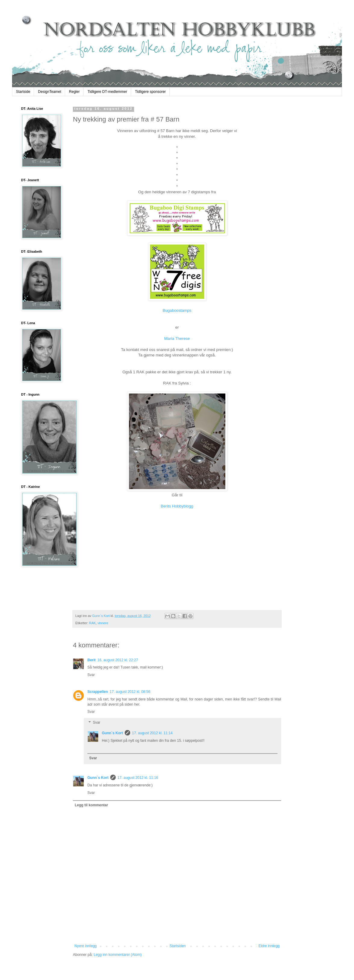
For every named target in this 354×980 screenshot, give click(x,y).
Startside (23, 92)
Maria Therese (177, 338)
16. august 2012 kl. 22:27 (118, 660)
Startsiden (177, 946)
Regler (74, 92)
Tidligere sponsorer (150, 92)
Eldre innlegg (269, 946)
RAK (92, 623)
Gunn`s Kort (112, 733)
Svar (91, 675)
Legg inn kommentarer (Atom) (118, 955)
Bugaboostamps (177, 310)
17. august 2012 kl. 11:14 (152, 733)
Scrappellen (98, 692)
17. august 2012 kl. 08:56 (130, 692)
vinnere (103, 623)
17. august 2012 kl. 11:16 (138, 778)
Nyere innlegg (86, 946)
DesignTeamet (50, 92)
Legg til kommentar (91, 805)
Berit (91, 660)
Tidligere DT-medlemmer (107, 92)
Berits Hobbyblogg (177, 506)
